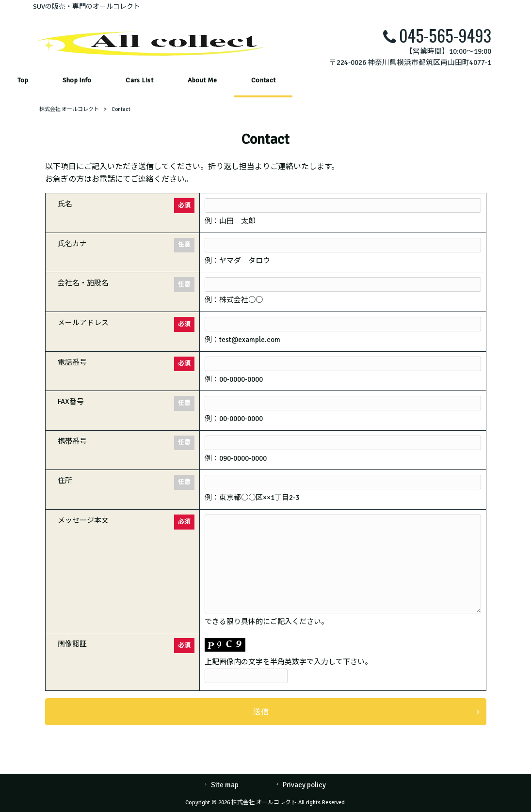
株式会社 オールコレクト (69, 109)
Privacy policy (304, 785)
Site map (225, 785)
